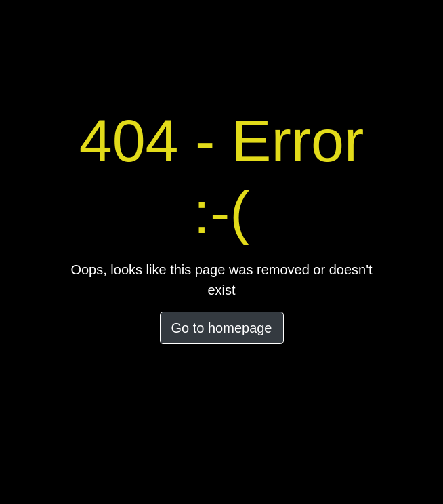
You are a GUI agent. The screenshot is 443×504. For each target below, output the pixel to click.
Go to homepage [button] (222, 328)
